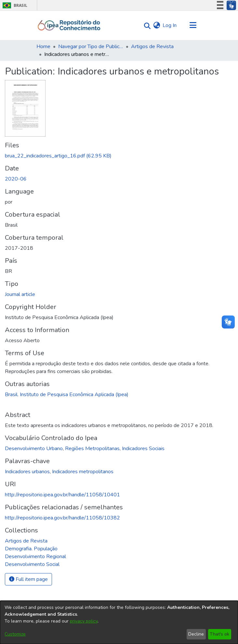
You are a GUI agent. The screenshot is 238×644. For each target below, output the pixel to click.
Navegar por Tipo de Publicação (91, 47)
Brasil (14, 5)
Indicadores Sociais (143, 449)
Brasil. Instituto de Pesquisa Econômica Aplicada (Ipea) (67, 395)
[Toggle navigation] (193, 25)
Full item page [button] (28, 579)
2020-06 (16, 179)
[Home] (69, 25)
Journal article (20, 294)
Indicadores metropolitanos (83, 472)
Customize (15, 634)
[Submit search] (145, 26)
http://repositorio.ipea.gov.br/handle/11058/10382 (62, 518)
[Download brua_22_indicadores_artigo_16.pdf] (58, 156)
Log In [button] (170, 25)
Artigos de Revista (152, 47)
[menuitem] (157, 25)
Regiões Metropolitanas (92, 449)
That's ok (219, 634)
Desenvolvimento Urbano (34, 449)
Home (43, 47)
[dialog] (119, 622)
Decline (196, 634)
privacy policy (84, 621)
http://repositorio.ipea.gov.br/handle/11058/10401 (62, 495)
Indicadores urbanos (27, 472)
